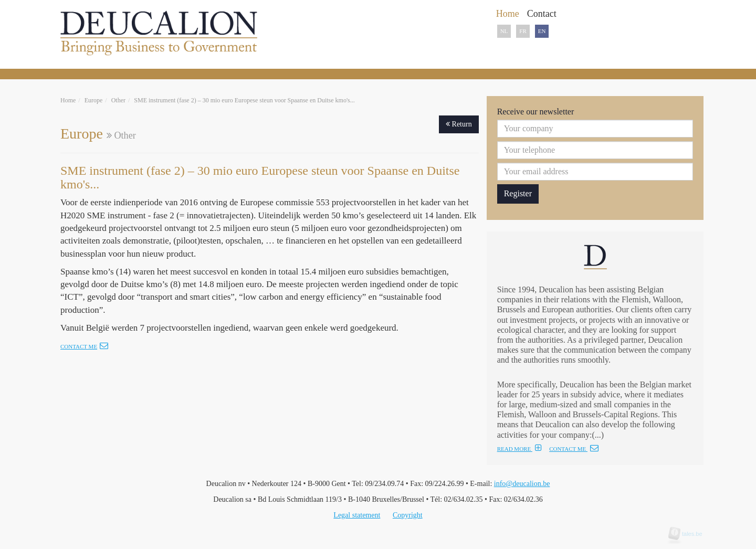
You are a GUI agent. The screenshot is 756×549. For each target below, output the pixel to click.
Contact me (84, 346)
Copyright (408, 515)
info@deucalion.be (522, 484)
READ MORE (519, 449)
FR (523, 31)
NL (504, 31)
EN (542, 31)
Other (118, 100)
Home (68, 100)
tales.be (689, 534)
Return (459, 124)
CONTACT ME (574, 449)
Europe (94, 100)
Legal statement (357, 515)
